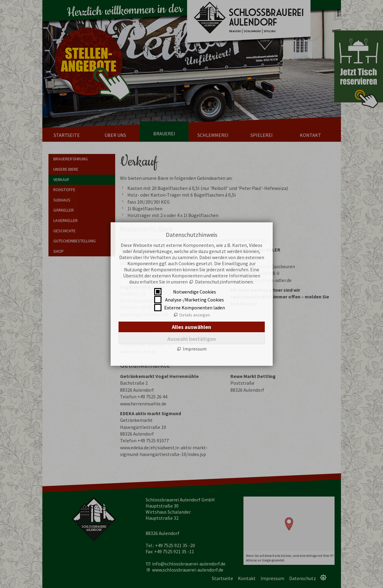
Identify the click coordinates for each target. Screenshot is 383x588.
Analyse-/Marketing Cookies (195, 300)
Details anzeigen (195, 315)
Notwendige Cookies (195, 292)
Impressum (195, 349)
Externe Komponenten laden (195, 308)
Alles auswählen (191, 327)
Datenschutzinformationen (224, 282)
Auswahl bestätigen (192, 339)
